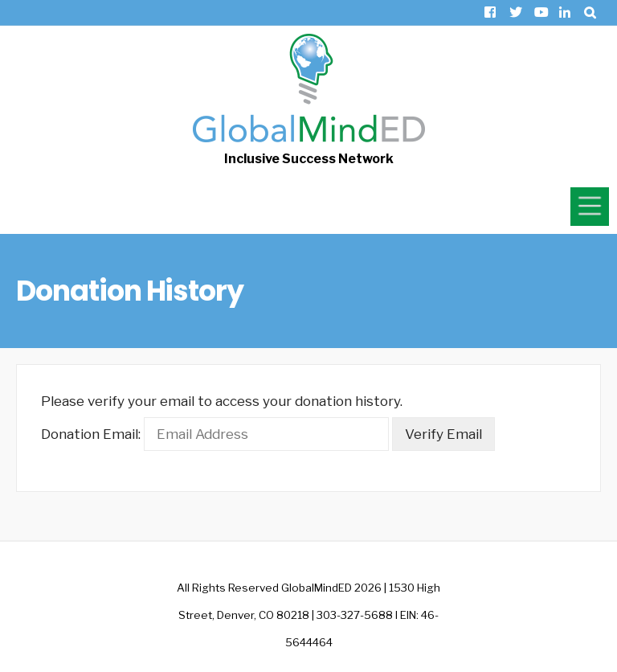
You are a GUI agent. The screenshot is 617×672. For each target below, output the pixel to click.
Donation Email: (91, 434)
